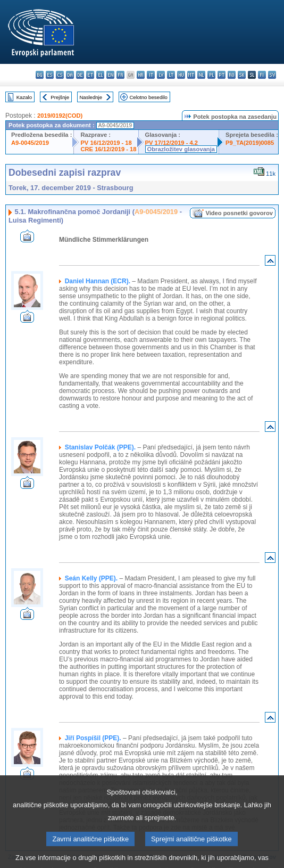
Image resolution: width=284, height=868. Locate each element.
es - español (50, 75)
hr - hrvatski (141, 75)
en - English (110, 75)
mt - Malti (191, 75)
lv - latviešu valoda (161, 75)
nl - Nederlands (201, 75)
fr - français (120, 75)
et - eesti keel (90, 75)
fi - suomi (262, 75)
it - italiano (151, 75)
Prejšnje (60, 97)
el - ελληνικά (100, 75)
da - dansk (70, 75)
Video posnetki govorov (239, 213)
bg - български (40, 75)
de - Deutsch (80, 75)
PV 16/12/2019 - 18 (106, 143)
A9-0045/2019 (30, 143)
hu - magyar (181, 75)
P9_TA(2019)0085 (250, 143)
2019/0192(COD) (60, 116)
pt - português (222, 75)
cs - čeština (60, 75)
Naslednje (91, 97)
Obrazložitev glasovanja (181, 149)
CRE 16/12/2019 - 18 (108, 149)
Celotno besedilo (148, 97)
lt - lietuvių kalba (171, 75)
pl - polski (211, 75)
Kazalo (24, 97)
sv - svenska (272, 75)
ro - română (232, 75)
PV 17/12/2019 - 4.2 (172, 143)
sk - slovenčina (242, 75)
